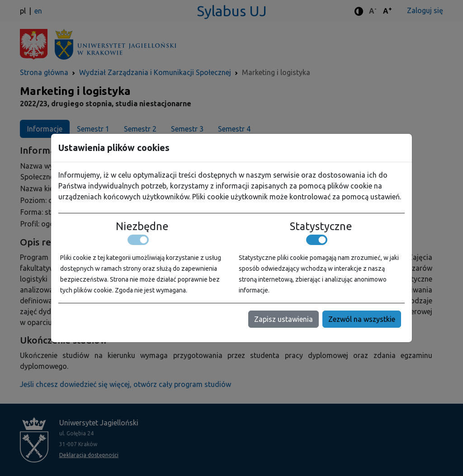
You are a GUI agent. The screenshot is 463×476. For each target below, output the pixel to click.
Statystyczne (321, 226)
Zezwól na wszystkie (362, 319)
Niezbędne (142, 226)
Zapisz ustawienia (283, 319)
